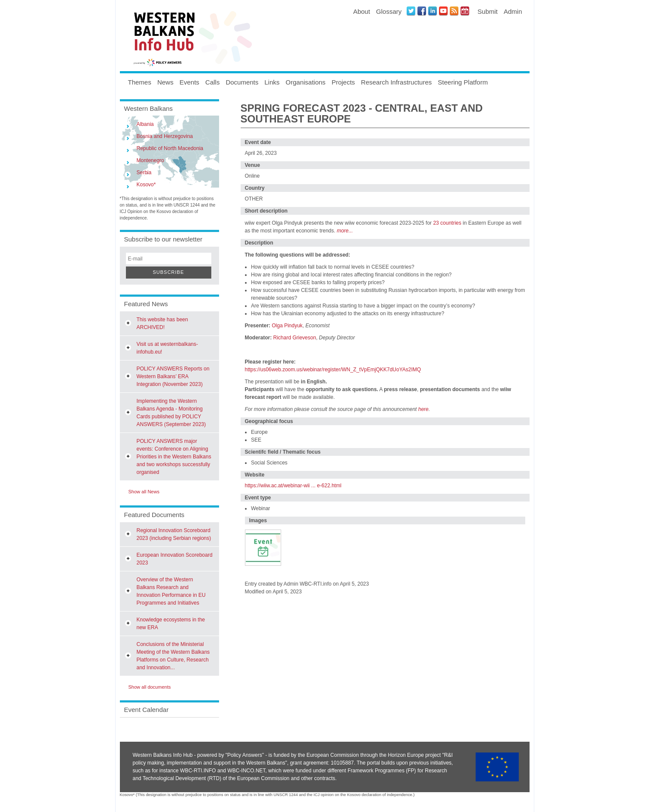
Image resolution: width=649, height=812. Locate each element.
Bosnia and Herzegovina (165, 136)
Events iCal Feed (465, 11)
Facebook (422, 11)
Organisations (306, 82)
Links (272, 82)
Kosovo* (146, 185)
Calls (212, 82)
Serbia (144, 172)
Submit (488, 11)
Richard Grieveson (295, 338)
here (423, 409)
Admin (513, 11)
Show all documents (150, 687)
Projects (343, 82)
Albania (145, 124)
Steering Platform (463, 82)
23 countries (447, 223)
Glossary (389, 11)
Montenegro (150, 160)
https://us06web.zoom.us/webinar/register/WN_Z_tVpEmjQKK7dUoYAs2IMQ (333, 370)
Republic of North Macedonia (170, 148)
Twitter (411, 11)
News (166, 82)
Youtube (443, 11)
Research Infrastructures (396, 82)
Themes (140, 82)
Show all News (144, 492)
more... (345, 231)
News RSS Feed (454, 11)
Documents (242, 82)
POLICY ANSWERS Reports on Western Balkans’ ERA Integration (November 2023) (173, 376)
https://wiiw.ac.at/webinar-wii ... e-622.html (293, 486)
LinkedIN (433, 11)
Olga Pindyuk (287, 326)
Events (189, 82)
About (362, 11)
